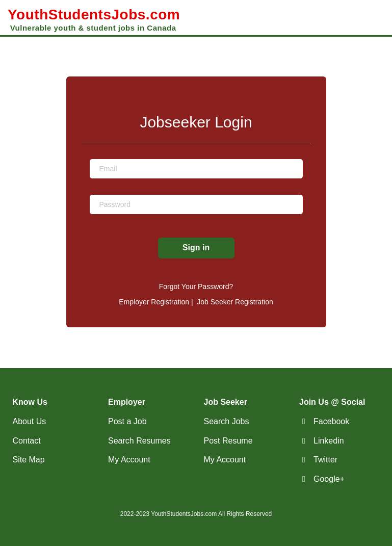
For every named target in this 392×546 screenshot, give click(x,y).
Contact (27, 441)
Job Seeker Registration (235, 302)
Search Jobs (227, 421)
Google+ (329, 479)
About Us (30, 421)
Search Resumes (139, 441)
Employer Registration (154, 302)
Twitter (325, 460)
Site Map (29, 460)
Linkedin (329, 441)
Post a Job (127, 421)
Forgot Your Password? (196, 287)
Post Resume (228, 441)
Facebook (331, 421)
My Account (129, 460)
